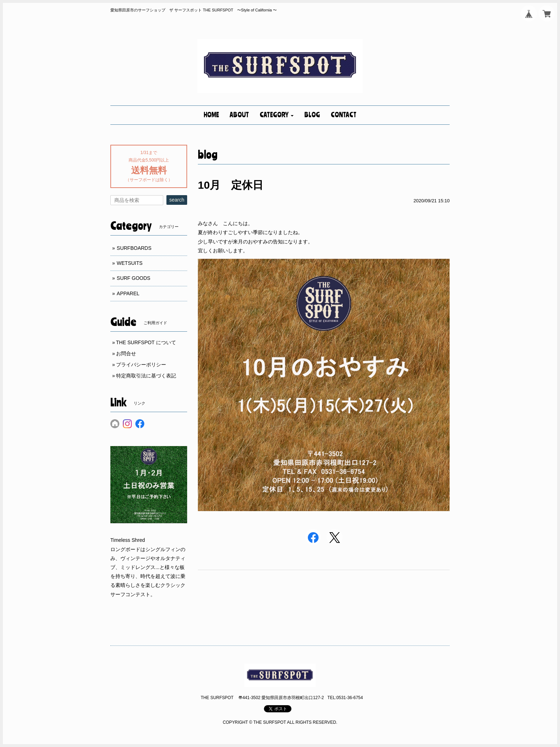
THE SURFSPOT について (146, 342)
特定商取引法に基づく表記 (146, 376)
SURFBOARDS (134, 248)
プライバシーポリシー (141, 365)
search (177, 200)
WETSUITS (130, 263)
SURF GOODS (134, 278)
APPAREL (128, 293)
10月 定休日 (231, 185)
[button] (277, 115)
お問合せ (126, 353)
